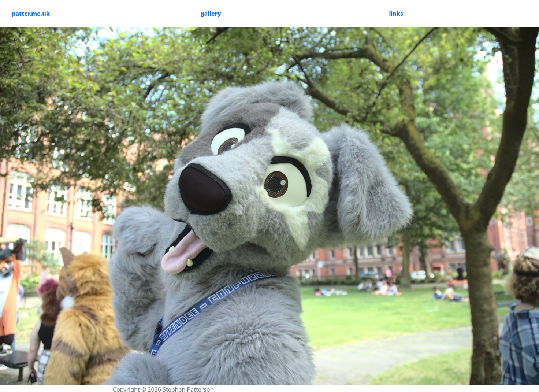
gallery (211, 14)
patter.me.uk (31, 14)
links (396, 14)
